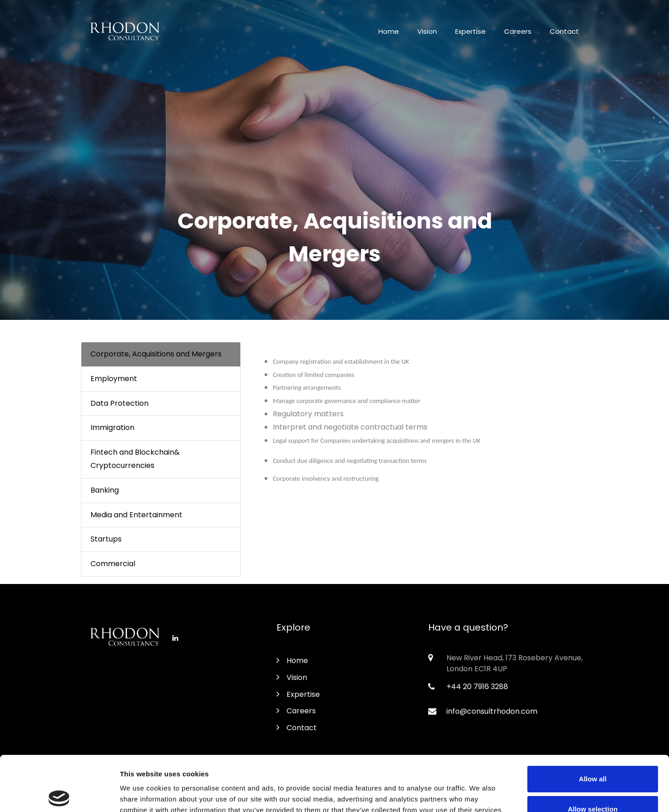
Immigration (112, 427)
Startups (106, 539)
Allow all (593, 722)
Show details (480, 794)
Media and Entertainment (136, 515)
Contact (564, 31)
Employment (114, 379)
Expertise (470, 31)
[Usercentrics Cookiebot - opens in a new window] (59, 794)
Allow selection (592, 752)
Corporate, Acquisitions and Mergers (156, 354)
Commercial (113, 564)
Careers (518, 31)
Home (389, 31)
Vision (427, 31)
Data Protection (119, 403)
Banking (105, 490)
